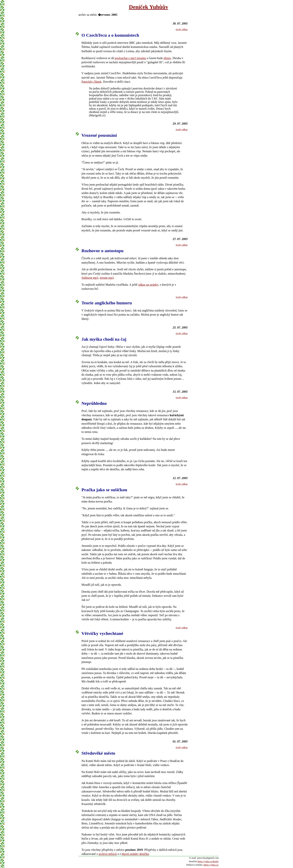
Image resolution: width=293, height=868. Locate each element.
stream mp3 (107, 278)
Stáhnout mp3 (90, 278)
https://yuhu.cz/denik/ (208, 861)
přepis (167, 58)
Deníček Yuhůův (149, 7)
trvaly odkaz (182, 29)
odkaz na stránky (148, 285)
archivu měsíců (108, 854)
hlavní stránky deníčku (135, 854)
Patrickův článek (91, 82)
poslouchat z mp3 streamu (130, 58)
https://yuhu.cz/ (211, 865)
